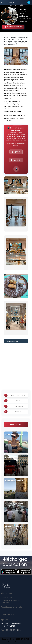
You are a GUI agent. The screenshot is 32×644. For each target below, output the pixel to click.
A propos (12, 5)
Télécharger (14, 14)
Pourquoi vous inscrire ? (10, 612)
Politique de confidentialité (11, 600)
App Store (16, 152)
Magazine (13, 8)
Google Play (16, 160)
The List (12, 11)
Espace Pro (22, 5)
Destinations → (16, 424)
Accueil (12, 3)
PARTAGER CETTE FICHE (13, 27)
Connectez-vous (8, 614)
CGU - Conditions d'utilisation (12, 598)
